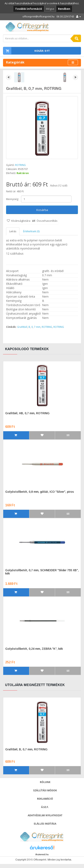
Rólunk (45, 782)
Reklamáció (45, 799)
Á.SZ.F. (45, 807)
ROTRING (20, 165)
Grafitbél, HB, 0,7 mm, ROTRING (27, 413)
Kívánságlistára (21, 221)
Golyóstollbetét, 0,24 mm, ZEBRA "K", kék (34, 649)
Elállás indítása (45, 824)
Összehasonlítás (47, 221)
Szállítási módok (45, 790)
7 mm (37, 327)
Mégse (50, 9)
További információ (29, 9)
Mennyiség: (12, 199)
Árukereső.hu (42, 854)
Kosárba (42, 210)
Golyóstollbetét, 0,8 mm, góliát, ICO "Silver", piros (40, 492)
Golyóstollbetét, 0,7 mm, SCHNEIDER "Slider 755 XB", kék (42, 572)
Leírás (13, 231)
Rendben (64, 9)
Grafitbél (22, 327)
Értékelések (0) (31, 231)
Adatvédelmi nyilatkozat (45, 815)
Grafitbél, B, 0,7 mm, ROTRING (26, 749)
